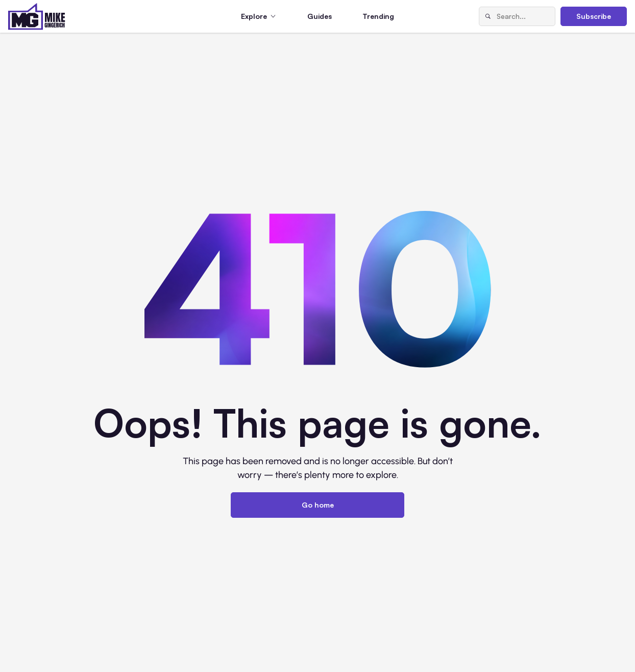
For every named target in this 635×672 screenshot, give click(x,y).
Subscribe (594, 16)
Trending (378, 16)
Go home (318, 505)
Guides (320, 16)
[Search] (488, 16)
